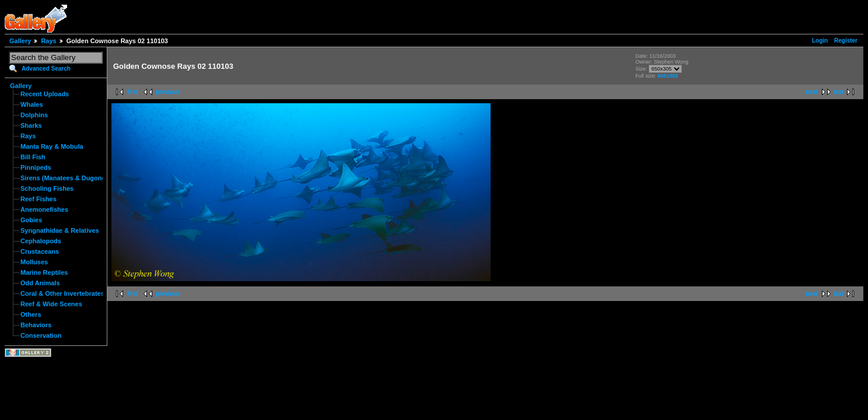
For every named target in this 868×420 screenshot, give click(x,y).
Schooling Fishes (47, 188)
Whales (32, 104)
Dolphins (34, 115)
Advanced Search (46, 69)
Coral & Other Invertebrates (62, 293)
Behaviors (36, 325)
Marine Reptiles (44, 272)
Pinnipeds (36, 167)
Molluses (34, 262)
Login (820, 41)
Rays (48, 41)
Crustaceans (40, 251)
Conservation (41, 335)
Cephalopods (41, 241)
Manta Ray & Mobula (52, 146)
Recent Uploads (45, 94)
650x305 (668, 76)
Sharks (31, 125)
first (133, 92)
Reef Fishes (38, 199)
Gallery (20, 41)
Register (846, 41)
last (839, 92)
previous (168, 92)
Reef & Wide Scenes (51, 304)
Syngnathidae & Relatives (60, 230)
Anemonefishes (44, 209)
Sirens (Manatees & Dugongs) (66, 178)
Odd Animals (40, 283)
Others (31, 314)
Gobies (31, 220)
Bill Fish (33, 157)
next (812, 92)
